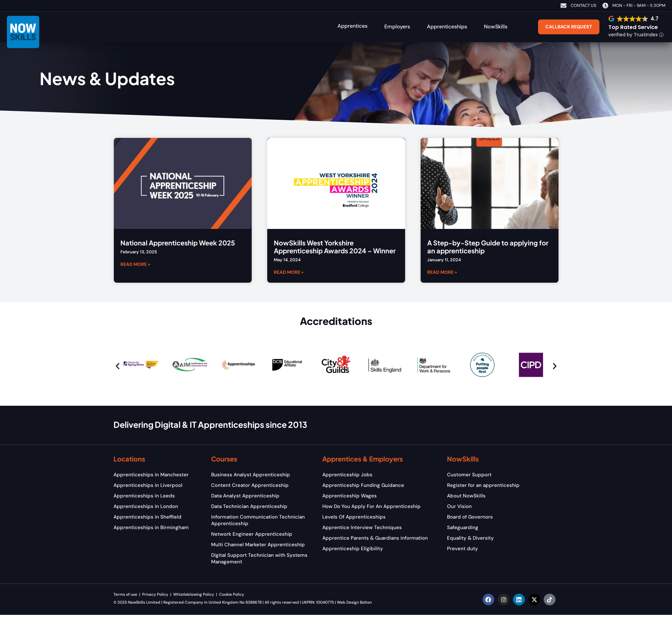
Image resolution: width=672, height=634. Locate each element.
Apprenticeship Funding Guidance (363, 485)
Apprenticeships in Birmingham (151, 527)
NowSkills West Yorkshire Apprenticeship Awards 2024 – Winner (335, 247)
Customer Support (469, 475)
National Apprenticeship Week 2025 (178, 243)
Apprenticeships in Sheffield (147, 517)
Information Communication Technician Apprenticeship (258, 520)
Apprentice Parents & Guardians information (375, 538)
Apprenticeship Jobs (347, 475)
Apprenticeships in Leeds (144, 496)
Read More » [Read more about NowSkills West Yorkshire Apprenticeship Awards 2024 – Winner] (289, 272)
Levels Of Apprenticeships (354, 517)
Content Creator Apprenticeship (250, 485)
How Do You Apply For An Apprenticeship (371, 506)
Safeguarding (463, 527)
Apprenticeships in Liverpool (148, 485)
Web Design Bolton (354, 602)
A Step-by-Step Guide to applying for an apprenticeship (488, 247)
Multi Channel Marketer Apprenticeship (258, 545)
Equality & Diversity (470, 538)
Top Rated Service (633, 27)
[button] (356, 26)
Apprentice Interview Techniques (362, 527)
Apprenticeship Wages (350, 496)
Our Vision (459, 506)
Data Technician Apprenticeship (249, 506)
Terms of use (125, 594)
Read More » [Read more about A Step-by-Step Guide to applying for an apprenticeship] (442, 272)
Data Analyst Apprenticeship (245, 496)
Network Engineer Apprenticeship (252, 534)
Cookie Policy (232, 594)
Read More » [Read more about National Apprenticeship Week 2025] (135, 264)
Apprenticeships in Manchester (151, 475)
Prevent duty (463, 549)
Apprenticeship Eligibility (353, 549)
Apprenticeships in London (146, 506)
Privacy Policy (156, 594)
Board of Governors (470, 517)
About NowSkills (466, 496)
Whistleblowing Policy (194, 594)
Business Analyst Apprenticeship (251, 475)
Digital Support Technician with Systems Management (259, 558)
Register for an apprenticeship (483, 485)
